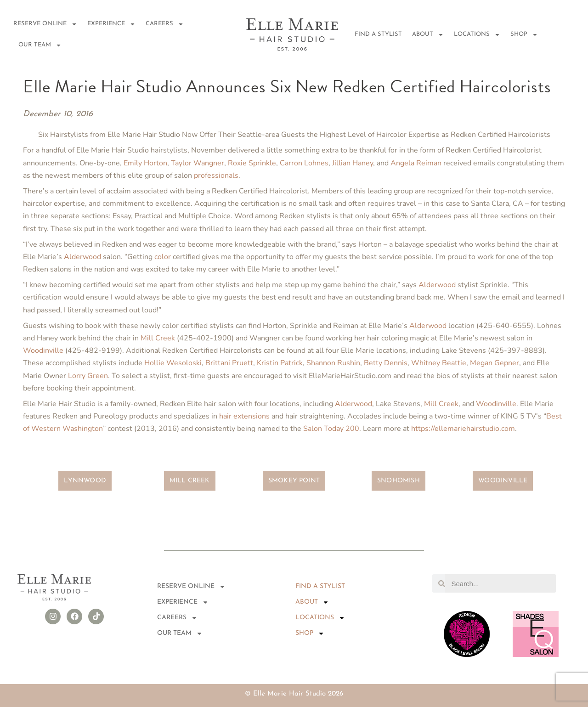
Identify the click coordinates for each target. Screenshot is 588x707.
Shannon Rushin (333, 363)
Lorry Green (88, 376)
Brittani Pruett (229, 363)
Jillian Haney (353, 163)
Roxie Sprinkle (252, 163)
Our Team (40, 45)
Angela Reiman (416, 163)
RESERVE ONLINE (45, 24)
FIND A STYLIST (378, 34)
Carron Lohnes (304, 163)
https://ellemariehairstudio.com (463, 429)
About (428, 35)
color (163, 257)
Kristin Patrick (280, 363)
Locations (477, 35)
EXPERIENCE (111, 24)
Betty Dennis (386, 363)
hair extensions (244, 416)
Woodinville (43, 351)
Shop (524, 35)
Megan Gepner (495, 363)
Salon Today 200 (331, 429)
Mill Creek (158, 338)
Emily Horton (145, 163)
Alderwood (82, 257)
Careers (165, 24)
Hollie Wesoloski (173, 363)
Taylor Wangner (198, 163)
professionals (216, 175)
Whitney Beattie (439, 363)
